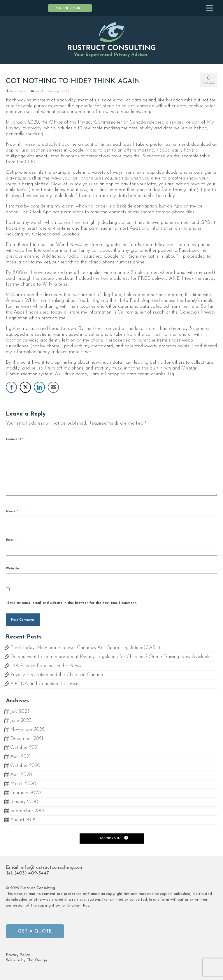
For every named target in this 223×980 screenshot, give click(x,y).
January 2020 (24, 802)
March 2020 (23, 784)
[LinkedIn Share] (39, 387)
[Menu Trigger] (210, 8)
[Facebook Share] (11, 387)
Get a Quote (35, 931)
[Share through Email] (53, 387)
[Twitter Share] (25, 387)
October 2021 (24, 748)
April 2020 (21, 775)
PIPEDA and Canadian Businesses (45, 684)
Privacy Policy (18, 955)
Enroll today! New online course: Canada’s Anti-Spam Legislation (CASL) (85, 648)
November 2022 (27, 730)
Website (12, 569)
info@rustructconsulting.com (52, 867)
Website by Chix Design (26, 960)
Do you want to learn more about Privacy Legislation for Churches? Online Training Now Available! (111, 657)
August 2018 (23, 820)
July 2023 (20, 711)
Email (11, 540)
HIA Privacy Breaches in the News (46, 666)
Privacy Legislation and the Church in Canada (57, 675)
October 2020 (25, 766)
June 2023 (21, 721)
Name (12, 512)
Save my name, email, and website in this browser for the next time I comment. (72, 603)
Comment (15, 439)
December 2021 (27, 739)
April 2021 (20, 757)
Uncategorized (57, 91)
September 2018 (27, 811)
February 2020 (26, 793)
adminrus (20, 91)
